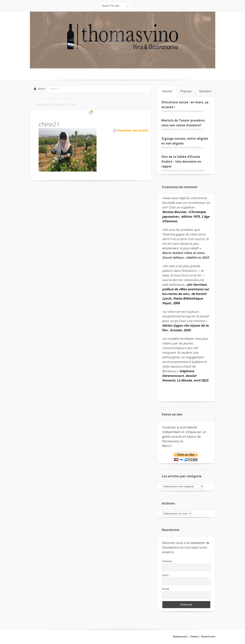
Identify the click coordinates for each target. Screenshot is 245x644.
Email (166, 589)
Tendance (198, 111)
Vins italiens (198, 170)
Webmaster (180, 637)
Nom (165, 575)
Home (42, 89)
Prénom (167, 561)
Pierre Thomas (181, 111)
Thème (194, 637)
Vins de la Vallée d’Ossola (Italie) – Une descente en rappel (181, 161)
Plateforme (208, 637)
